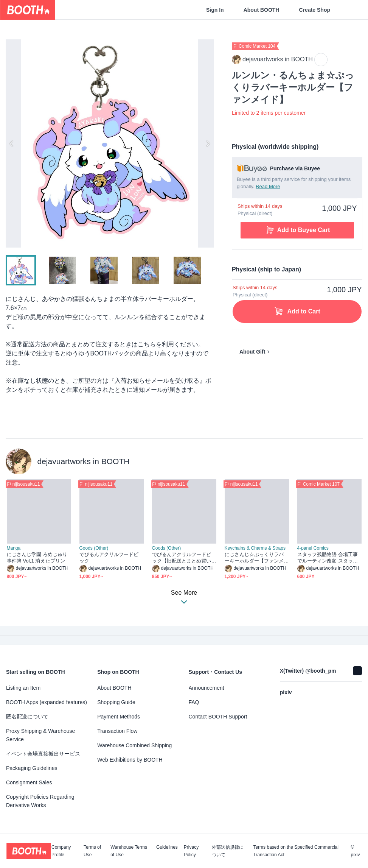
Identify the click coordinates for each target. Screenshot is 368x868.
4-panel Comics (313, 548)
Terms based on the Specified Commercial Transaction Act (296, 851)
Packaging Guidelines (32, 768)
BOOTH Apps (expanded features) (47, 702)
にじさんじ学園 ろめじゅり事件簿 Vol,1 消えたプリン (37, 558)
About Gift (252, 352)
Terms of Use (92, 851)
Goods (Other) (94, 548)
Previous (12, 143)
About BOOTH (262, 10)
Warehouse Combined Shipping (134, 745)
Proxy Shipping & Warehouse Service (40, 735)
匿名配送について (27, 717)
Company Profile (61, 851)
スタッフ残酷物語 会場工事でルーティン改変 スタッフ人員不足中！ (328, 558)
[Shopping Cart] (350, 10)
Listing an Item (23, 688)
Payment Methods (119, 717)
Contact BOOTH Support (218, 717)
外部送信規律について (228, 851)
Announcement (207, 688)
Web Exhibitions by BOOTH (130, 760)
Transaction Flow (117, 731)
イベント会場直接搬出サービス (43, 754)
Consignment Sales (29, 782)
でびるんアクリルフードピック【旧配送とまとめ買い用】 (182, 558)
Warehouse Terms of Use (129, 851)
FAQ (194, 702)
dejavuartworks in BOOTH (84, 461)
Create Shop (315, 10)
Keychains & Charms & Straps (255, 548)
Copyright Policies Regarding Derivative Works (40, 801)
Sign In (215, 10)
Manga (14, 548)
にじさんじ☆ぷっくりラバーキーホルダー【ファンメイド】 (254, 558)
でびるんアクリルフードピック (109, 558)
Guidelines (167, 847)
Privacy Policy (191, 851)
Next (208, 143)
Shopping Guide (116, 702)
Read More (268, 186)
